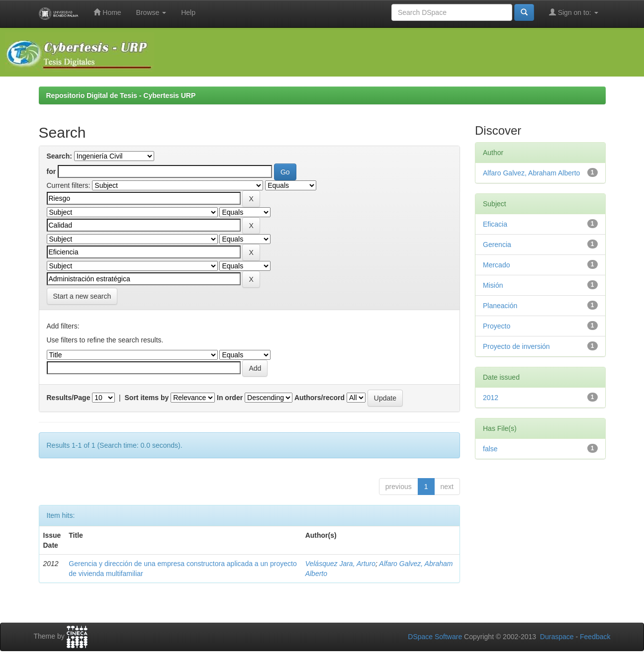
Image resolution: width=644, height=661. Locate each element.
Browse (151, 12)
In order (230, 398)
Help (188, 12)
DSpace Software (435, 637)
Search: (59, 156)
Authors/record (320, 398)
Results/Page (69, 398)
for (51, 171)
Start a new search (82, 296)
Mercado (496, 265)
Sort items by (147, 398)
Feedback (595, 637)
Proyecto (497, 326)
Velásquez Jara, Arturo (340, 564)
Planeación (500, 306)
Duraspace (557, 637)
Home (107, 12)
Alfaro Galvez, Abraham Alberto (531, 173)
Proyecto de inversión (516, 346)
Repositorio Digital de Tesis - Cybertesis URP (121, 95)
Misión (493, 285)
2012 (491, 398)
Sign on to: (574, 12)
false (490, 449)
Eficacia (495, 224)
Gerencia (497, 245)
